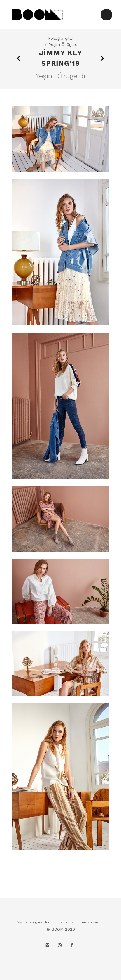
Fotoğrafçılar (61, 38)
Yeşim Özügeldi (64, 44)
